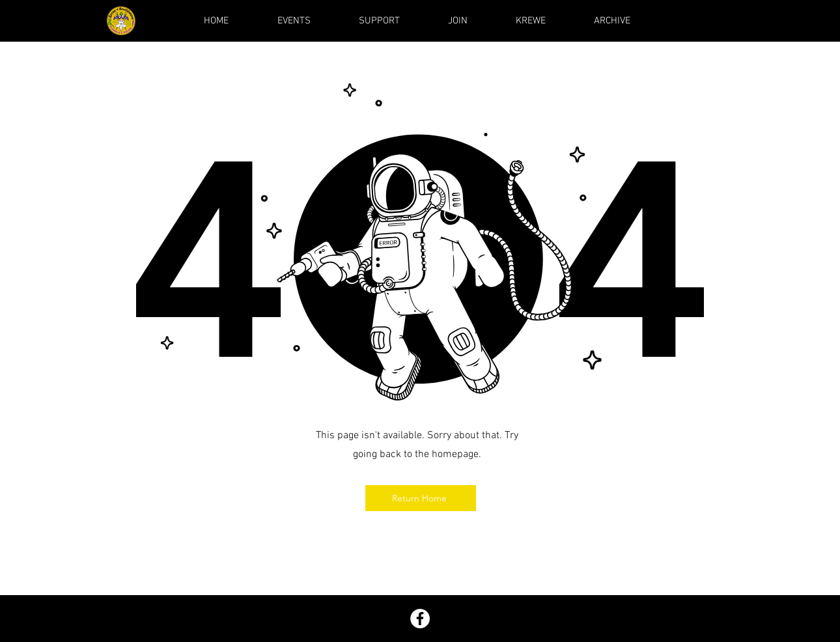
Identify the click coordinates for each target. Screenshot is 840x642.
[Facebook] (420, 619)
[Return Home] (421, 498)
